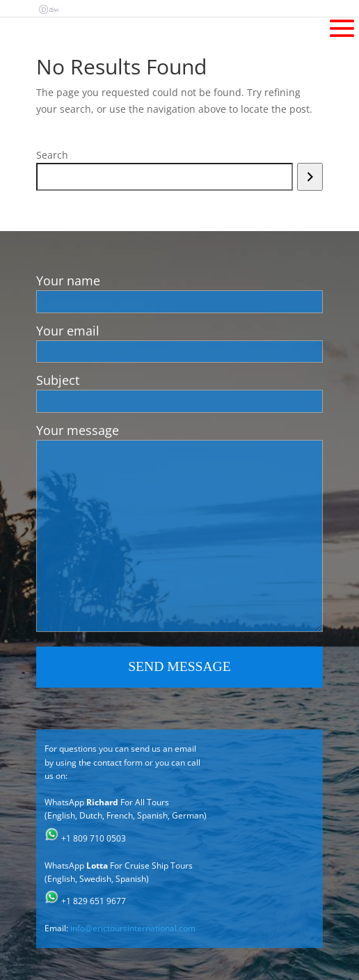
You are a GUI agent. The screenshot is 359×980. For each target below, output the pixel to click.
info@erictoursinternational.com (133, 928)
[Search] (310, 177)
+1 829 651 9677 (94, 901)
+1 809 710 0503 (94, 838)
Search (52, 155)
